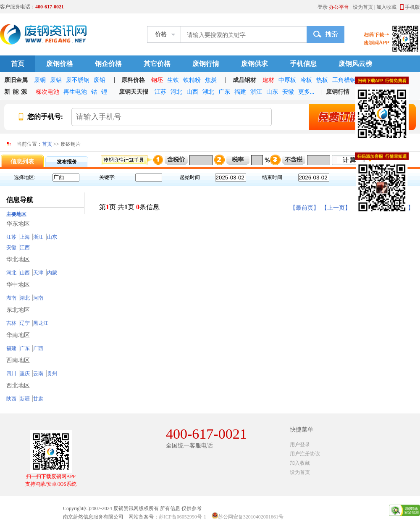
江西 (25, 247)
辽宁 (25, 323)
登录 (323, 7)
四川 (11, 374)
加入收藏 (386, 7)
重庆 (25, 374)
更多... (306, 92)
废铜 (40, 80)
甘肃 (38, 399)
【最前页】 (304, 208)
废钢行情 (206, 64)
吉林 (11, 323)
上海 (25, 237)
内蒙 (52, 273)
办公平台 (339, 7)
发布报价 (67, 162)
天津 (38, 273)
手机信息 (303, 64)
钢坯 (157, 80)
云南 (38, 374)
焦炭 (211, 80)
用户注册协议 (305, 454)
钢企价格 (108, 64)
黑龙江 (41, 323)
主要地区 (16, 214)
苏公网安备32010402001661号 (251, 517)
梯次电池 (47, 92)
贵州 (52, 374)
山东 (272, 92)
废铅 (100, 80)
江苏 (160, 92)
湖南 (11, 298)
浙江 (256, 92)
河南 (38, 298)
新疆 (25, 399)
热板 (322, 80)
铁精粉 (192, 80)
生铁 (173, 80)
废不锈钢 (78, 80)
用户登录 (300, 445)
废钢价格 (60, 64)
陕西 (11, 399)
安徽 (288, 92)
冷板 (306, 80)
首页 (18, 64)
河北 (176, 92)
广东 (224, 92)
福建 (240, 92)
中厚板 (287, 80)
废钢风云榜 (355, 64)
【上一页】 (336, 208)
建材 (268, 80)
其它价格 (157, 64)
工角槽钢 (344, 80)
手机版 (412, 7)
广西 (38, 348)
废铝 (56, 80)
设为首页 (363, 7)
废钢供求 (255, 64)
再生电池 (75, 92)
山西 (192, 92)
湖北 (208, 92)
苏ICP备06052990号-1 (182, 517)
